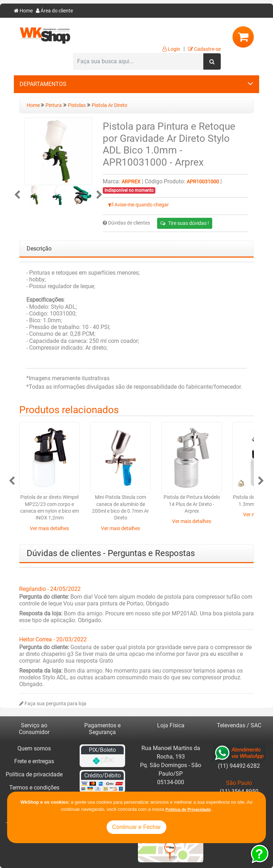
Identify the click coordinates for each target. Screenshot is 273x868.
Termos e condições (34, 788)
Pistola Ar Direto (109, 105)
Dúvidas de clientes (126, 223)
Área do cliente (54, 11)
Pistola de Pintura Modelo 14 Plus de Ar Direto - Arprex (192, 504)
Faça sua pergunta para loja (53, 704)
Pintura (54, 105)
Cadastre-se (204, 49)
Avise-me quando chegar (139, 205)
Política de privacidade (34, 774)
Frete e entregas (34, 761)
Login (171, 49)
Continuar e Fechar (137, 827)
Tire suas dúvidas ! (185, 223)
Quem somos (34, 748)
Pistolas (77, 105)
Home (23, 11)
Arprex (131, 182)
